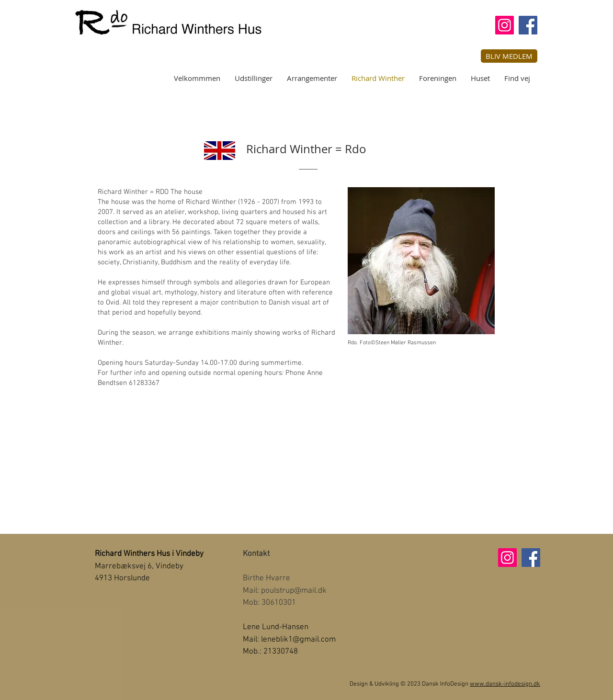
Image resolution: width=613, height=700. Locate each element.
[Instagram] (505, 25)
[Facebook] (528, 25)
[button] (509, 56)
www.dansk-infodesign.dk (505, 684)
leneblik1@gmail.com (298, 640)
